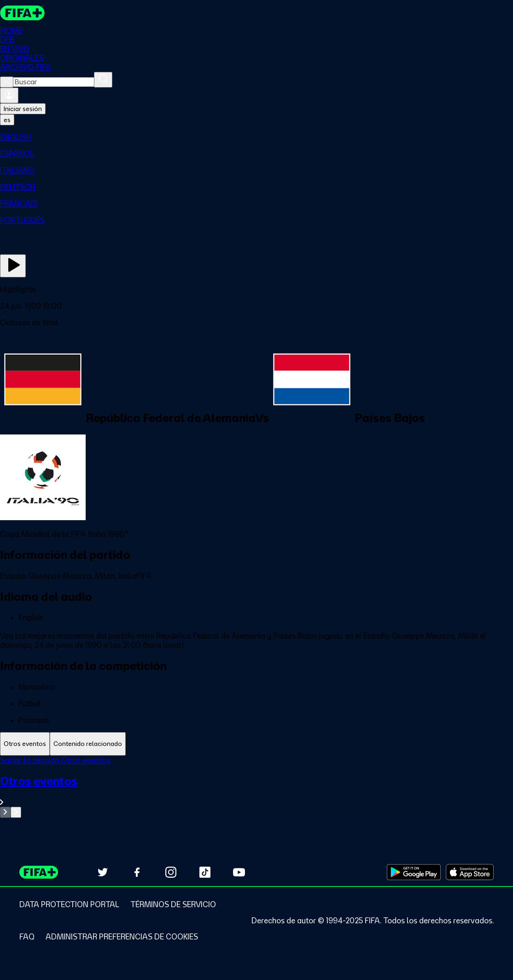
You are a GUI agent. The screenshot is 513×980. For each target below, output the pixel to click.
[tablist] (256, 744)
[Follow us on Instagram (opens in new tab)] (171, 872)
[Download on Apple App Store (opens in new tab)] (470, 872)
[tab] (25, 744)
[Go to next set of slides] (16, 812)
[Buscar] (103, 80)
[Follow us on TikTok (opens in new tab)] (205, 872)
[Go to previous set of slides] (5, 812)
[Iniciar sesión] (9, 95)
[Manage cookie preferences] (122, 937)
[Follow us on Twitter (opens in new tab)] (103, 872)
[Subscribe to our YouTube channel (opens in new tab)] (239, 872)
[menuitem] (256, 137)
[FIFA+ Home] (22, 13)
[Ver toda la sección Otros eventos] (256, 790)
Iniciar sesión (23, 109)
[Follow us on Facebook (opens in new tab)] (137, 872)
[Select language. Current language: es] (7, 120)
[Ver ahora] (13, 266)
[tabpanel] (256, 787)
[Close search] (7, 82)
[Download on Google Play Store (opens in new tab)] (414, 872)
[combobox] (54, 82)
